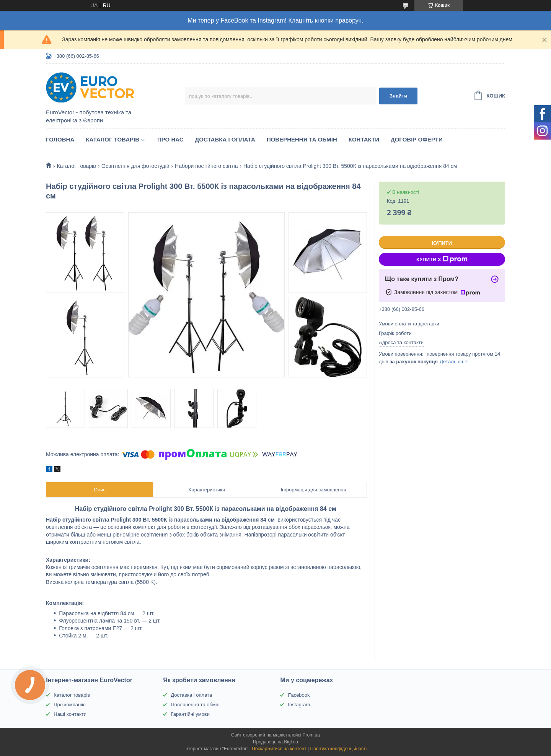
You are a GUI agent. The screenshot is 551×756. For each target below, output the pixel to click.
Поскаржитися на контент (279, 749)
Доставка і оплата (225, 139)
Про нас (170, 139)
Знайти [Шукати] (399, 96)
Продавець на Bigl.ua (275, 742)
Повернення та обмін (302, 139)
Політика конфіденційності (339, 749)
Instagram (299, 705)
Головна (60, 139)
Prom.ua (311, 735)
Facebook (299, 695)
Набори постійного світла (206, 166)
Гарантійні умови (190, 714)
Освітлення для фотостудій (135, 166)
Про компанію (70, 705)
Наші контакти (70, 714)
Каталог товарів (112, 139)
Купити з (442, 259)
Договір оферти (417, 139)
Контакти (364, 139)
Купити (442, 243)
